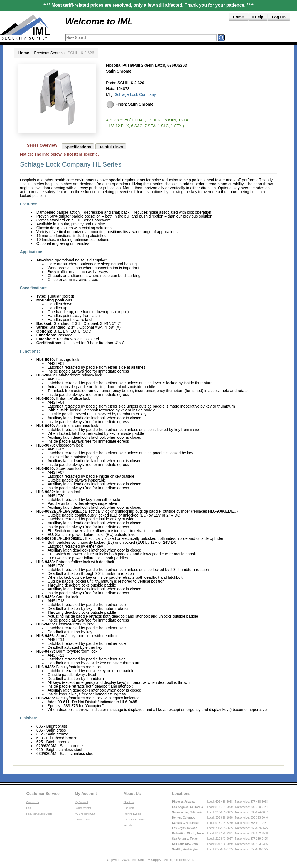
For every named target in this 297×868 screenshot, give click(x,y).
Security (128, 825)
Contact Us (33, 802)
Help (258, 17)
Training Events (132, 814)
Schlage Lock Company (135, 94)
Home (238, 17)
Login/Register (83, 808)
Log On (279, 17)
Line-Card (129, 808)
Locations (181, 794)
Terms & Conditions (134, 820)
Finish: (130, 104)
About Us (132, 794)
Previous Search (48, 53)
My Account (86, 794)
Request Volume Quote (39, 814)
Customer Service (43, 794)
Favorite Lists (82, 820)
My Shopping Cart (85, 814)
